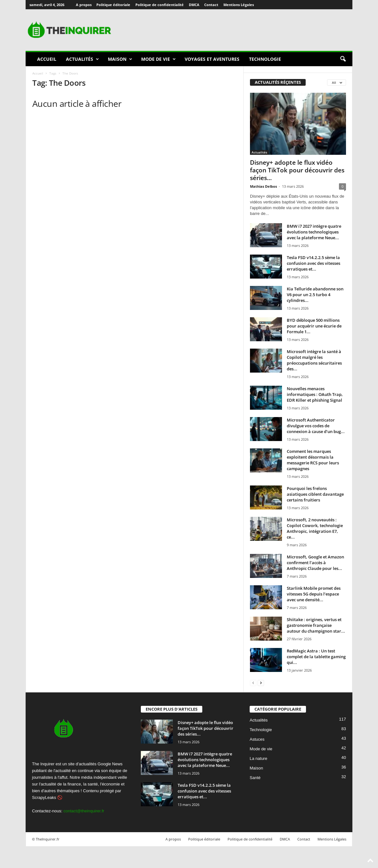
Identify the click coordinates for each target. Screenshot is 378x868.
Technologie (265, 59)
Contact (211, 5)
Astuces (257, 739)
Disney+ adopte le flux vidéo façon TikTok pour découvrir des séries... (297, 170)
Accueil (47, 59)
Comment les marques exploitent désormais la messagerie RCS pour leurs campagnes (313, 460)
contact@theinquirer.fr (84, 811)
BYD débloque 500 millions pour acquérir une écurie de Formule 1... (314, 326)
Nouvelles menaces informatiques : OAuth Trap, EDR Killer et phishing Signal (315, 394)
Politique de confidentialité (160, 5)
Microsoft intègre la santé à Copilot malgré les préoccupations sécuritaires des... (314, 360)
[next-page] (261, 683)
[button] (343, 59)
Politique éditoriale (113, 5)
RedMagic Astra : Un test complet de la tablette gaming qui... (316, 657)
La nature (258, 758)
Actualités (82, 59)
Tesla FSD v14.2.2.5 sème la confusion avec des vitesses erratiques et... (314, 263)
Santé (255, 778)
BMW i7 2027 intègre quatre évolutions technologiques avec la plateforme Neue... (314, 232)
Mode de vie (158, 59)
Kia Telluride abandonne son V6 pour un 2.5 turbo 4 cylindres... (315, 295)
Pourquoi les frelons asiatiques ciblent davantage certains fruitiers (315, 494)
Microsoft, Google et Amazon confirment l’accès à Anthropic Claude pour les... (315, 563)
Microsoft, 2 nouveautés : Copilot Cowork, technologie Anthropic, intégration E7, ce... (315, 528)
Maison (120, 59)
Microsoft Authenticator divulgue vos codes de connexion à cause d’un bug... (316, 426)
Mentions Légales (239, 5)
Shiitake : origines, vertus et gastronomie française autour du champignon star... (316, 625)
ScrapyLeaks (44, 797)
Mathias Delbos (263, 186)
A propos (84, 5)
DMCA (194, 5)
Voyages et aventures (212, 59)
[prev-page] (253, 683)
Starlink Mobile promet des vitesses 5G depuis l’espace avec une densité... (314, 594)
